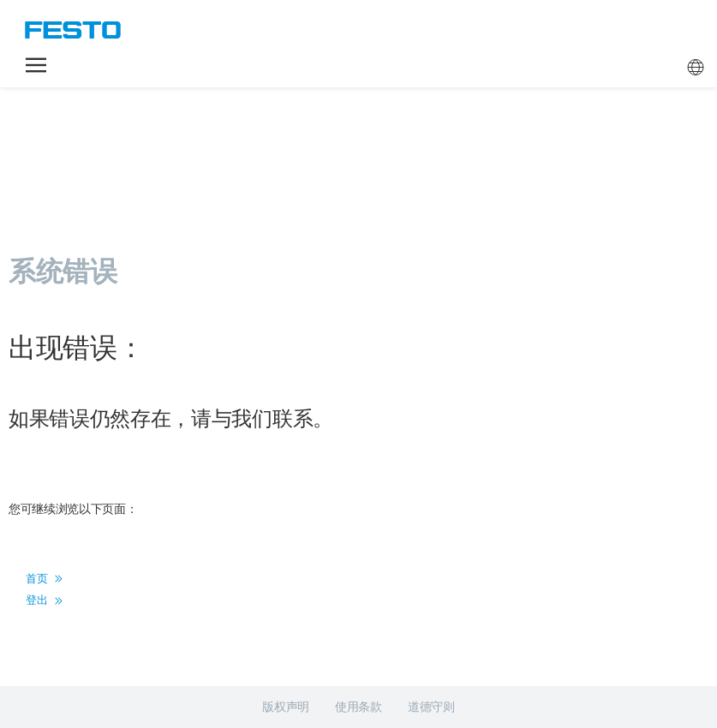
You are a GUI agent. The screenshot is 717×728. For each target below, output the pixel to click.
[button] (36, 65)
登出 (44, 600)
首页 (44, 579)
